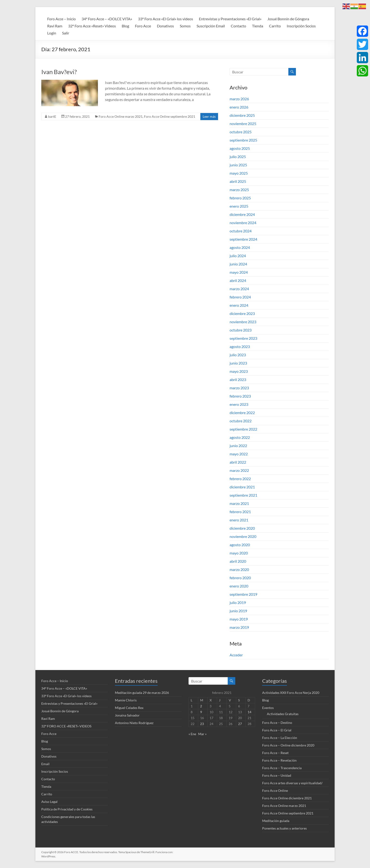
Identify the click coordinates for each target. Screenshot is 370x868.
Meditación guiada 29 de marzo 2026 (142, 693)
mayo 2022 (239, 454)
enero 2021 (239, 520)
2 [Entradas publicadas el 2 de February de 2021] (201, 706)
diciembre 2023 (242, 313)
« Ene (192, 734)
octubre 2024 (241, 231)
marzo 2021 (239, 503)
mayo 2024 (239, 272)
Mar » (202, 734)
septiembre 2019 (243, 594)
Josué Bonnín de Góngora (288, 19)
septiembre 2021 (243, 495)
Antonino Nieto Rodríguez (134, 723)
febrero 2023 (240, 396)
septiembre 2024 (243, 239)
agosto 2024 (240, 247)
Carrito (275, 26)
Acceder (236, 655)
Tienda (258, 26)
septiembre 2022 (243, 429)
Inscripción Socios (301, 26)
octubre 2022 (241, 421)
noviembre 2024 (243, 223)
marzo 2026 (239, 99)
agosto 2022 (240, 437)
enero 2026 (239, 107)
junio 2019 (238, 611)
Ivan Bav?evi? (59, 72)
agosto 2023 (240, 346)
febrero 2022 (240, 479)
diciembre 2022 (242, 413)
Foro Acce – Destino (277, 723)
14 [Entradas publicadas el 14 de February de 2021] (249, 712)
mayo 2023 (239, 371)
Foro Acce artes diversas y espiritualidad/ (292, 783)
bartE (52, 116)
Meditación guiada (276, 821)
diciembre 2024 (242, 214)
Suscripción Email (211, 26)
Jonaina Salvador (127, 715)
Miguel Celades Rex (129, 708)
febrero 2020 (240, 578)
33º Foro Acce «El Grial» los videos (166, 19)
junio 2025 (238, 165)
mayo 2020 (239, 553)
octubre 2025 (241, 132)
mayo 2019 (239, 619)
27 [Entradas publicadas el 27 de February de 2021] (240, 724)
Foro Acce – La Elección (280, 738)
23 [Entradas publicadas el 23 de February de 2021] (202, 724)
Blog (125, 26)
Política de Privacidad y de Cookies (67, 809)
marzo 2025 (239, 190)
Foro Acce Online (275, 790)
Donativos (165, 26)
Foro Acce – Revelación (279, 760)
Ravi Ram (55, 26)
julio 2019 (238, 602)
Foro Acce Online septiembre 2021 (170, 116)
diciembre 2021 (242, 487)
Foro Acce (143, 26)
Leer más (209, 116)
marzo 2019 (239, 627)
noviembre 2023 (243, 322)
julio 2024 (238, 256)
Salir (66, 33)
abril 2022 (238, 462)
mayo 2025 (239, 173)
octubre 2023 (241, 330)
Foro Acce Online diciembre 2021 (287, 798)
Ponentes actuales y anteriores (284, 828)
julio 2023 (238, 355)
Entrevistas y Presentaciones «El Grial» (230, 19)
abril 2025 (238, 181)
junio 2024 (238, 264)
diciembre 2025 (242, 115)
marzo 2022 (239, 470)
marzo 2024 (239, 289)
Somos (185, 26)
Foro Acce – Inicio (61, 19)
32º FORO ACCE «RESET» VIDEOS (66, 726)
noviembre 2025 (243, 124)
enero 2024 (239, 305)
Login (52, 33)
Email (45, 764)
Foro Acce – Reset (275, 753)
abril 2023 (238, 379)
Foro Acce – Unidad (277, 775)
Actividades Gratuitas (283, 714)
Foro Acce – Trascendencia (282, 768)
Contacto (238, 26)
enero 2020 (239, 586)
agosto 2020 (240, 545)
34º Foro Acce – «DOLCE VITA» (107, 19)
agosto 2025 (240, 148)
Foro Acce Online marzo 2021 (121, 116)
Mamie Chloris (126, 700)
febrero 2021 (240, 512)
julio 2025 (238, 157)
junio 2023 (238, 363)
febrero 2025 (240, 198)
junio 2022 (238, 446)
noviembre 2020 (243, 536)
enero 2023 (239, 404)
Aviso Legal (49, 802)
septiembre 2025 (243, 140)
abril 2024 (238, 280)
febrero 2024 (240, 297)
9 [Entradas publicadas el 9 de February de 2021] (201, 712)
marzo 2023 (239, 388)
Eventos (268, 708)
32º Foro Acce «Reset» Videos (92, 26)
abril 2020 (238, 561)
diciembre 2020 (242, 528)
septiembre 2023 (243, 338)
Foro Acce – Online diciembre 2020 (288, 745)
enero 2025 (239, 206)
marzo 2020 (239, 569)
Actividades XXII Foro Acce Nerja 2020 (291, 693)
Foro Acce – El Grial (277, 730)
